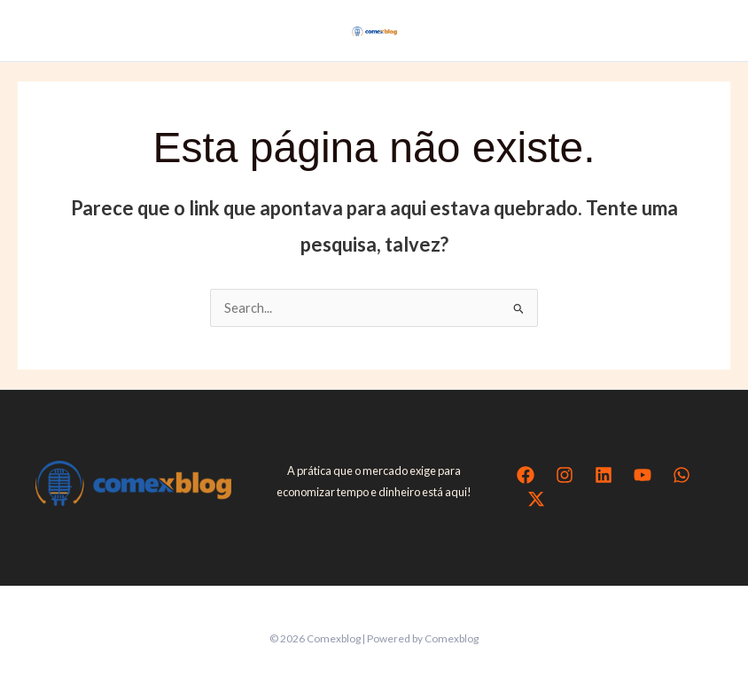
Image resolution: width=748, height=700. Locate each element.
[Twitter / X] (536, 499)
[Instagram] (565, 475)
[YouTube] (643, 475)
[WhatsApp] (682, 475)
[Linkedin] (604, 475)
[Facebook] (526, 475)
